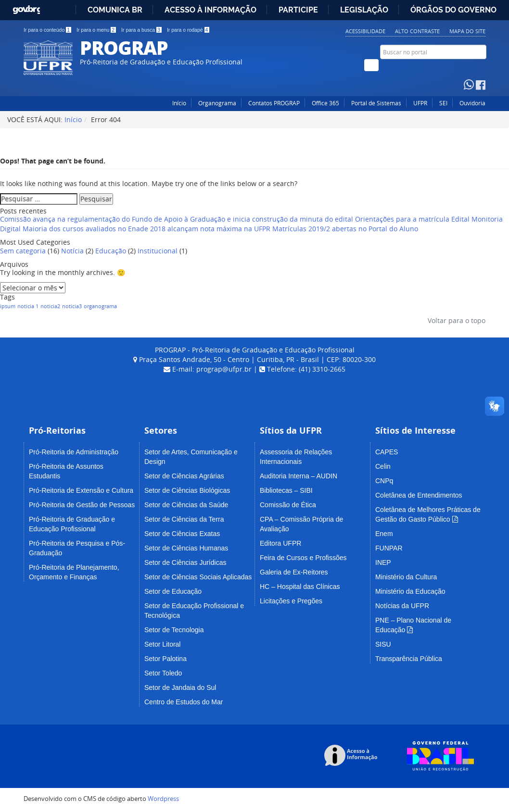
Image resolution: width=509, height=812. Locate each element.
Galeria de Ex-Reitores (294, 572)
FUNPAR (389, 548)
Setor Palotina (165, 659)
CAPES (387, 452)
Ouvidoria (472, 103)
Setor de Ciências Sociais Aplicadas (198, 577)
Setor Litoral (162, 644)
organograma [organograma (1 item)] (100, 306)
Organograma (217, 103)
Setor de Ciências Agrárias (184, 476)
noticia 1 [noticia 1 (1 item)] (28, 306)
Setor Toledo (163, 673)
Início (179, 103)
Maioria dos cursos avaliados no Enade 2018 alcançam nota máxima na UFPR (146, 229)
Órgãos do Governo (453, 10)
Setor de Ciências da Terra (184, 519)
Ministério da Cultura (406, 577)
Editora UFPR (280, 543)
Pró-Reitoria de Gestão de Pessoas (82, 505)
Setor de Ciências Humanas (186, 548)
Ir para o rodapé (188, 30)
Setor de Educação (173, 591)
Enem (384, 534)
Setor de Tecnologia (174, 630)
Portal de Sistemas (376, 103)
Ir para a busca (141, 30)
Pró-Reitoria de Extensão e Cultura (81, 490)
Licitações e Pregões (291, 601)
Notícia (72, 251)
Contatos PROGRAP (274, 103)
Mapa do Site (467, 31)
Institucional (158, 251)
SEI (443, 103)
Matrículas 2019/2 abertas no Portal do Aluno (345, 229)
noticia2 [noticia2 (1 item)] (50, 306)
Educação (111, 251)
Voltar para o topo (456, 320)
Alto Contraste (417, 31)
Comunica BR (115, 10)
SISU (383, 644)
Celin (383, 466)
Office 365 (325, 103)
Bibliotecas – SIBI (286, 490)
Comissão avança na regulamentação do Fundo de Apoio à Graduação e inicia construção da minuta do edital (177, 219)
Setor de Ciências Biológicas (187, 490)
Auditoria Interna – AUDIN (299, 476)
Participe (298, 10)
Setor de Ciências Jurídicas (185, 562)
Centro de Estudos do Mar (184, 702)
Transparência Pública (409, 659)
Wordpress (163, 799)
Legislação (364, 10)
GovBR (26, 7)
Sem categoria (23, 251)
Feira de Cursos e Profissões (303, 558)
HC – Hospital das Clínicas (300, 587)
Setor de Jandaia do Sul (180, 687)
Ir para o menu (96, 30)
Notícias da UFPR (402, 606)
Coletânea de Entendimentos (419, 495)
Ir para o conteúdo (47, 30)
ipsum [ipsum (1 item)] (8, 306)
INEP (383, 562)
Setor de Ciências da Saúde (186, 505)
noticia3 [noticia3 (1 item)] (72, 306)
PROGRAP (124, 47)
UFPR (420, 103)
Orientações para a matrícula (402, 219)
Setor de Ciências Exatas (182, 534)
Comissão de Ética (288, 505)
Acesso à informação (210, 10)
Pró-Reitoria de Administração (74, 452)
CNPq (384, 481)
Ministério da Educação (410, 591)
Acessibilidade (365, 31)
